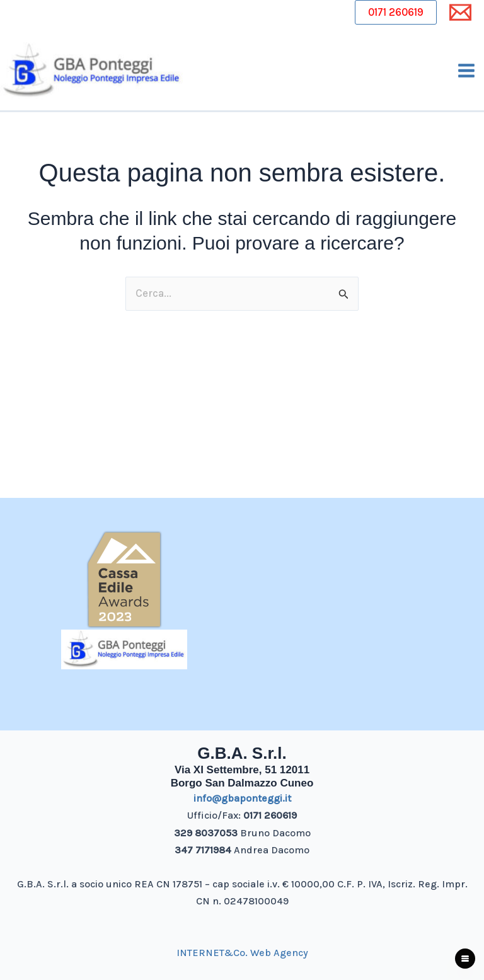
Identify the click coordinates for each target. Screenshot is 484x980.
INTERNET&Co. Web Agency (242, 953)
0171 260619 (396, 12)
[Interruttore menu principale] (467, 72)
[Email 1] (460, 12)
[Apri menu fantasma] (465, 959)
